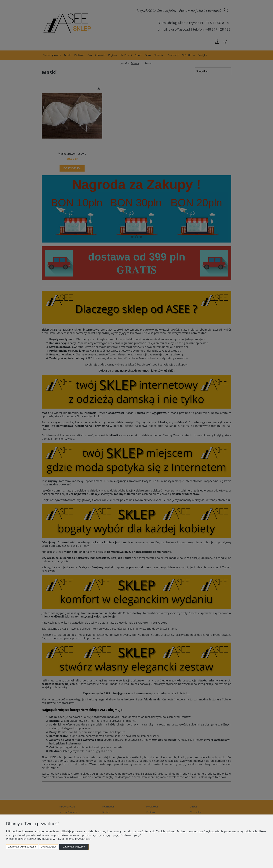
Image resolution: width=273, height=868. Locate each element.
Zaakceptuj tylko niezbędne (22, 847)
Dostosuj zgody (49, 847)
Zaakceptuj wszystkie (74, 847)
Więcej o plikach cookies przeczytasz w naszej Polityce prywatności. (49, 839)
